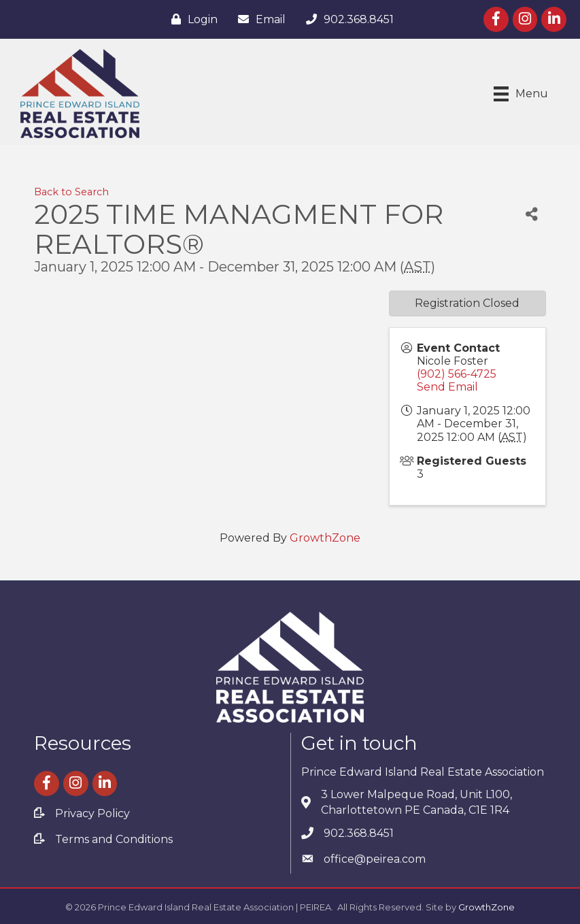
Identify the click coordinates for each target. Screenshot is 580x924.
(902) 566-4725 (457, 374)
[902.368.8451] (346, 19)
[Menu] (521, 94)
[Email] (258, 19)
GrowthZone (325, 538)
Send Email (447, 387)
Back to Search (71, 192)
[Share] (532, 215)
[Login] (191, 19)
